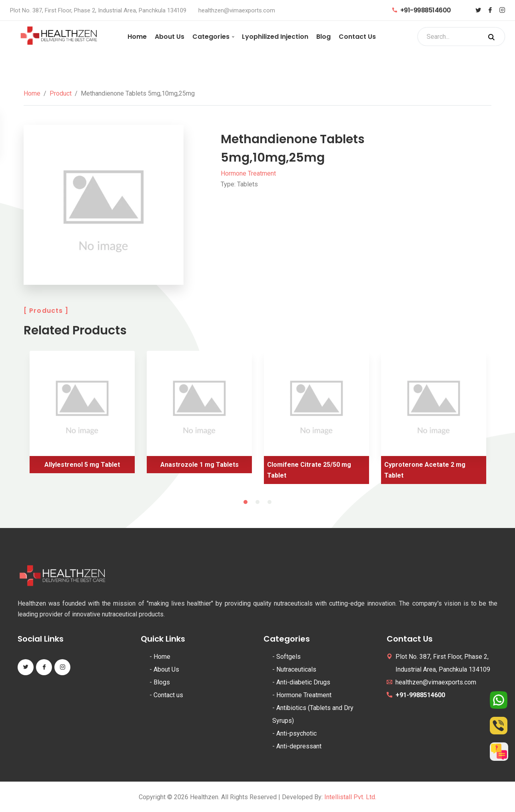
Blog (323, 37)
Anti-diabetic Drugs (303, 682)
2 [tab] (257, 502)
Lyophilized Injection (275, 37)
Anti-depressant (299, 746)
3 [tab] (269, 502)
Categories (211, 37)
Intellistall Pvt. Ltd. (350, 797)
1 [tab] (246, 502)
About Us (170, 37)
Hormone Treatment (248, 173)
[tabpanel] (82, 415)
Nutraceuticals (296, 669)
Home (137, 37)
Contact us (168, 695)
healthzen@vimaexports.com (237, 10)
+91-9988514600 (422, 10)
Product (61, 93)
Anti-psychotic (296, 733)
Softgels (288, 657)
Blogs (162, 682)
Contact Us (357, 37)
